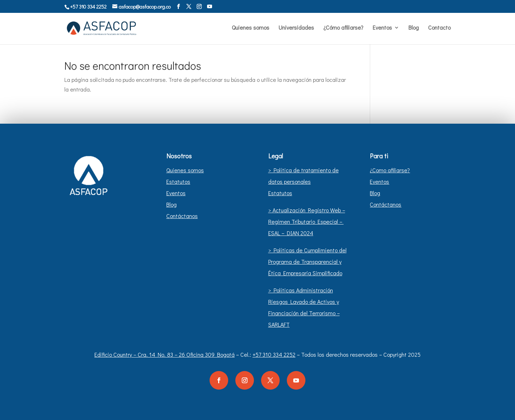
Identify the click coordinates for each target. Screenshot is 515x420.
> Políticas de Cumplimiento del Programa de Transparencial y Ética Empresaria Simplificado (307, 261)
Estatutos (178, 181)
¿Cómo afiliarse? (343, 28)
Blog (414, 28)
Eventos (382, 28)
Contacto (439, 28)
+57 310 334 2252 (274, 354)
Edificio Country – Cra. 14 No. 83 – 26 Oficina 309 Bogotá (165, 354)
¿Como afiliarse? (390, 170)
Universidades (296, 28)
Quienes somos (251, 28)
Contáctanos (182, 216)
